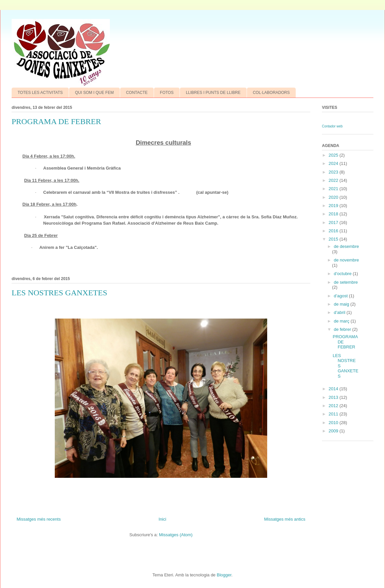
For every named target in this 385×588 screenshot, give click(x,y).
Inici (162, 519)
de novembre (346, 260)
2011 (334, 414)
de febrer (343, 329)
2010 (334, 423)
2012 (334, 406)
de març (342, 321)
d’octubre (343, 274)
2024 (334, 163)
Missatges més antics (285, 519)
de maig (342, 304)
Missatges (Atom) (176, 535)
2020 (334, 197)
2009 (334, 431)
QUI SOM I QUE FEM (94, 93)
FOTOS (167, 93)
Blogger (224, 575)
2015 (334, 239)
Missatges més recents (39, 519)
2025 (334, 155)
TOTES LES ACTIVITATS (40, 93)
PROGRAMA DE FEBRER (56, 121)
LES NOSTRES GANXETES (59, 293)
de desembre (346, 246)
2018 (334, 214)
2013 (334, 397)
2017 (334, 222)
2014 (334, 389)
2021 (334, 189)
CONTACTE (137, 93)
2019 (334, 206)
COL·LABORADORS (271, 93)
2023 (334, 172)
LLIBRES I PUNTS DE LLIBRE (213, 93)
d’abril (340, 312)
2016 (334, 231)
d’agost (342, 296)
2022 (334, 180)
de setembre (346, 282)
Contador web (332, 126)
